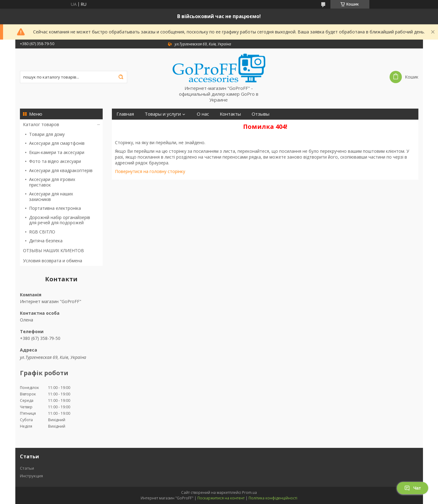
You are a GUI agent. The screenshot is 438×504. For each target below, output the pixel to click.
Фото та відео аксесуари (55, 161)
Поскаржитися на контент (221, 498)
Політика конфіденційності (273, 498)
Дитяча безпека (46, 241)
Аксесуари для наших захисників (51, 196)
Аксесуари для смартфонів (57, 143)
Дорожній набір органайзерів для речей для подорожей (60, 220)
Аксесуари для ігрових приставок (52, 182)
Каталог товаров (41, 124)
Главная (125, 114)
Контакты (230, 114)
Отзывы (261, 114)
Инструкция (31, 476)
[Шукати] (121, 77)
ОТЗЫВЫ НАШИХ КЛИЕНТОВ (53, 250)
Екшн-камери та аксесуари (57, 152)
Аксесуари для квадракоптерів (61, 170)
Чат (413, 488)
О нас (203, 114)
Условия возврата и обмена (53, 261)
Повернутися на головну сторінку (150, 171)
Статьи (27, 468)
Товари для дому (47, 134)
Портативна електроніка (55, 208)
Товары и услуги (163, 114)
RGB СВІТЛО (42, 232)
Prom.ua (249, 492)
